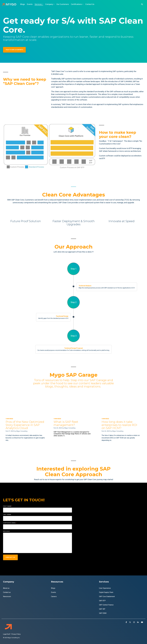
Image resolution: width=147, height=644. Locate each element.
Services (39, 4)
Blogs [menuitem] (53, 588)
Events (30, 4)
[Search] (142, 4)
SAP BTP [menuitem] (102, 601)
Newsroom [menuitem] (7, 596)
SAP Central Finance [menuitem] (106, 605)
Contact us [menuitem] (7, 592)
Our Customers (63, 4)
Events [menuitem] (53, 592)
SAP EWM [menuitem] (103, 613)
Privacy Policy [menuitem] (16, 634)
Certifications (77, 4)
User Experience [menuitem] (105, 588)
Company (50, 4)
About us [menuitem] (6, 588)
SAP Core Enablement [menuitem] (107, 596)
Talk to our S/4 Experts (14, 50)
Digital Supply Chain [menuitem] (106, 592)
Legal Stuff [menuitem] (7, 634)
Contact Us (90, 4)
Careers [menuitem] (54, 596)
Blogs (23, 4)
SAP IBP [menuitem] (102, 609)
